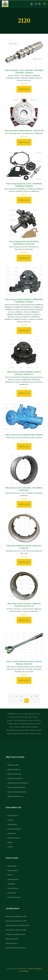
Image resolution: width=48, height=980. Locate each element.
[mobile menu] (45, 4)
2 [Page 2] (17, 696)
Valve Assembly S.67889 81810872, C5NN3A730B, (24, 131)
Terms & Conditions (35, 969)
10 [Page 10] (37, 696)
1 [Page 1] (12, 696)
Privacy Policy (24, 971)
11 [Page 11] (22, 701)
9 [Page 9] (32, 696)
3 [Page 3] (22, 696)
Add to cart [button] (24, 89)
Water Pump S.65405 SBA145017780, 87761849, (24, 435)
